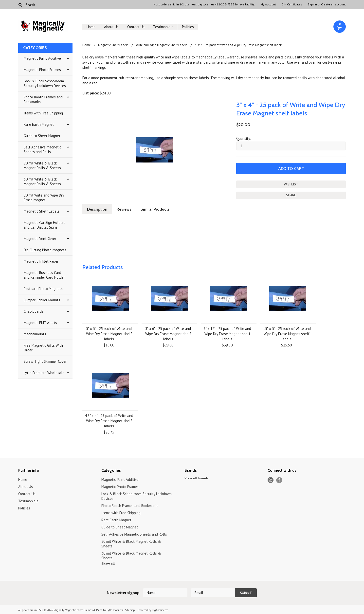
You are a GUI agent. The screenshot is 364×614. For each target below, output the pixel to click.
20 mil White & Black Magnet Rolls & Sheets (42, 165)
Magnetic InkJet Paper (41, 261)
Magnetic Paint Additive (42, 58)
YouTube (271, 480)
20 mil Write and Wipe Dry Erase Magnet (44, 198)
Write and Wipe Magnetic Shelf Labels (162, 45)
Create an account (333, 4)
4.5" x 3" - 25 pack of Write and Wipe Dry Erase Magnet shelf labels (287, 334)
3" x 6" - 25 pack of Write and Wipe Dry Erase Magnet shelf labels (168, 334)
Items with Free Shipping (43, 113)
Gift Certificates (292, 4)
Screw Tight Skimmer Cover (45, 361)
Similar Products (155, 209)
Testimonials (163, 27)
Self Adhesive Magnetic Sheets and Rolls (42, 149)
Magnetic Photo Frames (42, 70)
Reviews (124, 209)
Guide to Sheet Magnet (42, 136)
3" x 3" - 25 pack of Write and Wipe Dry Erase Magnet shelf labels (109, 334)
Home (91, 27)
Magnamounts (35, 334)
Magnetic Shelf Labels (42, 211)
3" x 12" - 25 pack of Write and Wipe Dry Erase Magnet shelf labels (227, 334)
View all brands (197, 478)
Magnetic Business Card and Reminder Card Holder (44, 275)
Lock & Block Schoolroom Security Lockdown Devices (45, 83)
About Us (111, 27)
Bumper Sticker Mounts (42, 300)
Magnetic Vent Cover (40, 239)
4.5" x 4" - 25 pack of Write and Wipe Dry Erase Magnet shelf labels (109, 421)
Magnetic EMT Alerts (40, 323)
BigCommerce (160, 610)
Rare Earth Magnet (39, 124)
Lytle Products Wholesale (44, 373)
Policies (188, 27)
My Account (268, 4)
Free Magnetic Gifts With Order (43, 348)
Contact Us (136, 27)
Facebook (279, 480)
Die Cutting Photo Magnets (45, 250)
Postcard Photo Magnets (43, 289)
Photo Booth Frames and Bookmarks (43, 99)
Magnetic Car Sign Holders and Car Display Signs (45, 225)
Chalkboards (34, 311)
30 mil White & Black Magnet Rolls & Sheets (42, 181)
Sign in (312, 4)
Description (97, 209)
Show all (108, 564)
